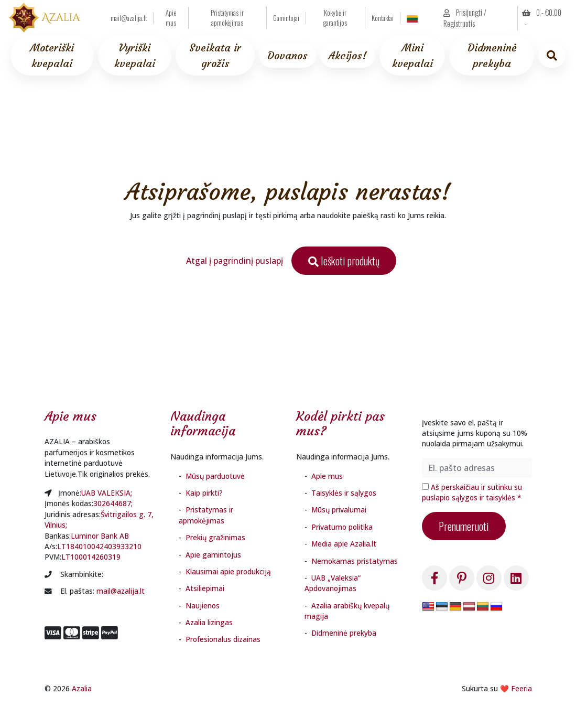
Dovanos (287, 55)
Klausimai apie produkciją (228, 571)
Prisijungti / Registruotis (465, 18)
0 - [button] (542, 12)
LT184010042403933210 (99, 546)
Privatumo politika (342, 527)
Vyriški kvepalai (135, 55)
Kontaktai (383, 18)
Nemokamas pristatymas (355, 561)
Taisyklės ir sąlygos (344, 493)
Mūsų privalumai (339, 510)
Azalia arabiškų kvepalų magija (347, 611)
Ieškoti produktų (344, 261)
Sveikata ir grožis (215, 55)
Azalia (82, 688)
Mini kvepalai (412, 55)
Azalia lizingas (209, 622)
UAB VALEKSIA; (107, 493)
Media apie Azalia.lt (344, 544)
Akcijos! (348, 55)
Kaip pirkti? (204, 493)
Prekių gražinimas (215, 537)
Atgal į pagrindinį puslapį (235, 261)
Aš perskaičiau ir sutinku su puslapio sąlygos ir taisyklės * (472, 492)
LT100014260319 (91, 557)
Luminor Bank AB (100, 536)
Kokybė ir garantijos (335, 18)
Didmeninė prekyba (492, 55)
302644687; (113, 503)
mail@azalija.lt (129, 18)
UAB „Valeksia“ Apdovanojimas (333, 583)
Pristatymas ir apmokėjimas (227, 18)
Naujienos (203, 606)
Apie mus (171, 18)
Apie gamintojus (213, 555)
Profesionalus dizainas (223, 639)
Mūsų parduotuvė (215, 476)
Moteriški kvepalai (52, 55)
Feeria (521, 688)
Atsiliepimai (205, 588)
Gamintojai (286, 18)
